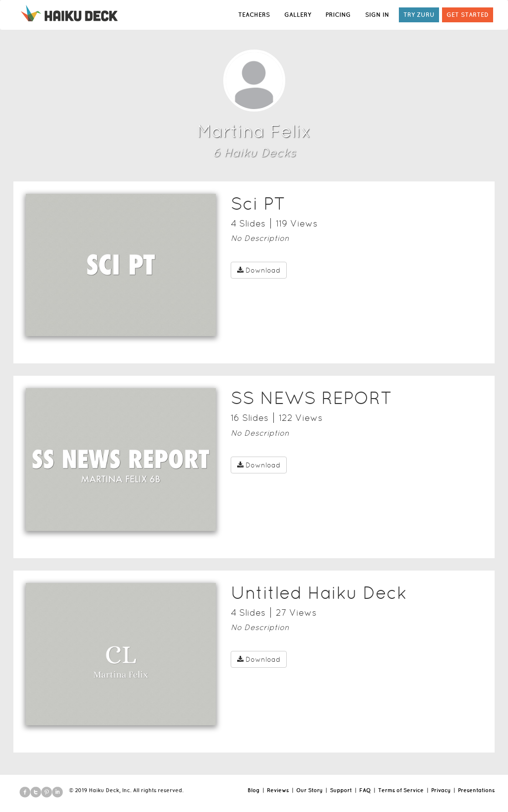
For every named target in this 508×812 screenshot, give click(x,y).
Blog (254, 790)
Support (341, 790)
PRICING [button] (338, 15)
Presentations (476, 790)
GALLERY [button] (298, 15)
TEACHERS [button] (254, 15)
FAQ (365, 790)
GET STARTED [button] (468, 15)
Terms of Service (401, 790)
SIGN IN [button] (377, 15)
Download (259, 270)
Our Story (309, 790)
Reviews (278, 790)
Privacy (441, 790)
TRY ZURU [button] (419, 15)
